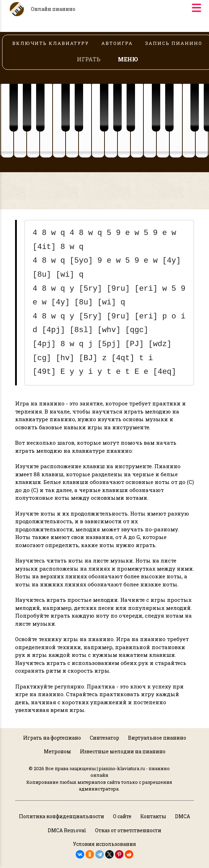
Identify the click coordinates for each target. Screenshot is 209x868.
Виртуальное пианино (157, 738)
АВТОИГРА (117, 43)
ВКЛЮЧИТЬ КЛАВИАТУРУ (51, 43)
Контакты (153, 816)
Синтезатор (104, 738)
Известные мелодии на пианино (123, 751)
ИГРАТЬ (89, 59)
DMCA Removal (67, 830)
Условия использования (104, 844)
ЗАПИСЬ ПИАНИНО (174, 43)
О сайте (122, 816)
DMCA (183, 816)
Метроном (58, 751)
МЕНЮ (128, 59)
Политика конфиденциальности (62, 816)
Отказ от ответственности (128, 830)
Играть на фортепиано (52, 738)
